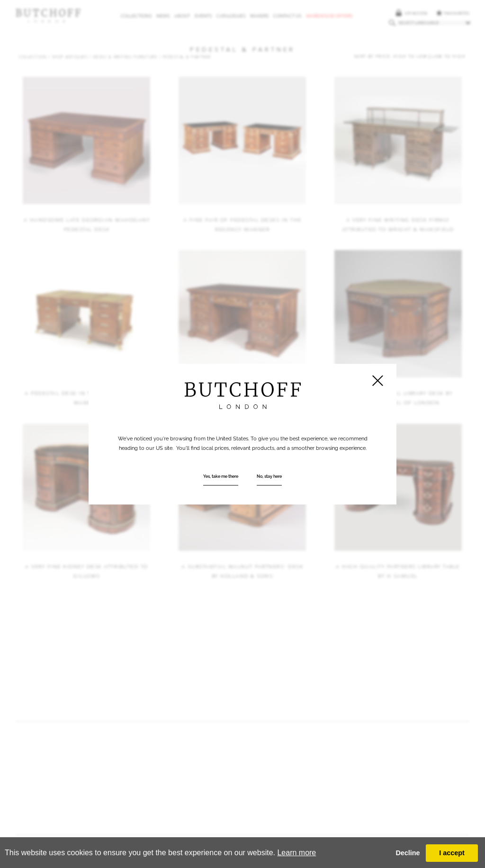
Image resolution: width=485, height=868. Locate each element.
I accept (452, 853)
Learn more (296, 853)
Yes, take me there (221, 476)
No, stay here (269, 476)
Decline (408, 853)
